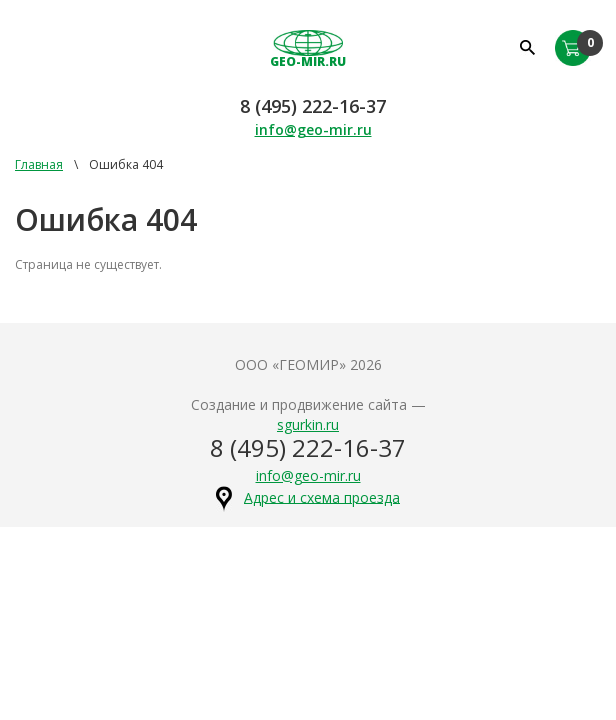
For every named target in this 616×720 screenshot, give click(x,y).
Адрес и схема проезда (322, 496)
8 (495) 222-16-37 (313, 106)
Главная (39, 164)
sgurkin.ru (308, 424)
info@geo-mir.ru (313, 129)
